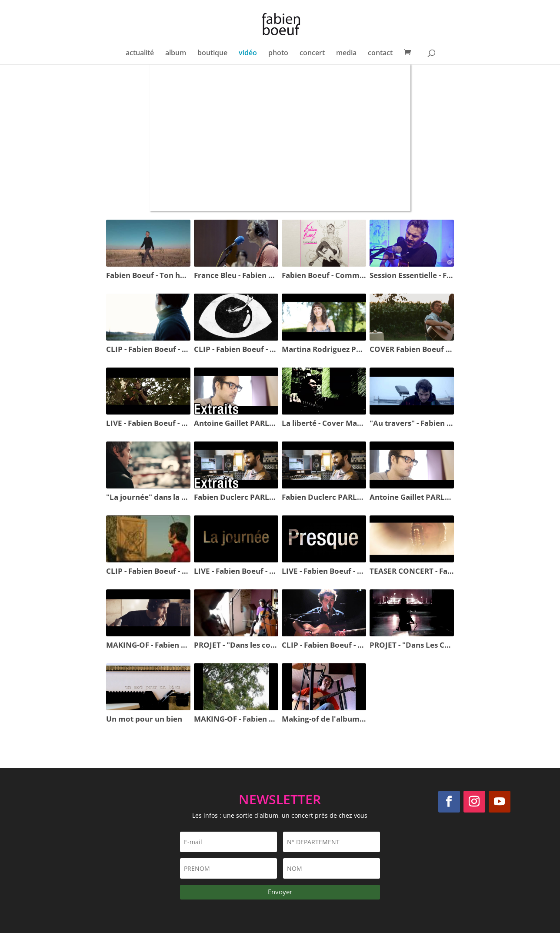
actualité (140, 54)
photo (278, 54)
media (346, 54)
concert (312, 54)
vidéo (248, 54)
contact (380, 54)
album (176, 54)
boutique (212, 54)
